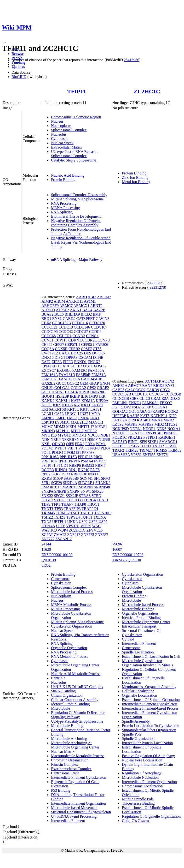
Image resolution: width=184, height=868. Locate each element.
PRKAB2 (135, 437)
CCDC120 (97, 323)
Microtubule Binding (67, 726)
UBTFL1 (59, 522)
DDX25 (77, 353)
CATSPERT (86, 319)
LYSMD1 (62, 422)
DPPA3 (72, 357)
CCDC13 (66, 327)
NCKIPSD (121, 429)
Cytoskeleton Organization (72, 626)
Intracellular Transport (139, 626)
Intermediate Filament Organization (78, 803)
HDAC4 (71, 392)
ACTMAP (153, 381)
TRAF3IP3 (72, 509)
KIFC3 (67, 405)
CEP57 (59, 344)
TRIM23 (132, 450)
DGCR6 (98, 353)
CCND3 (79, 336)
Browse (17, 54)
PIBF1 (73, 448)
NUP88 (104, 440)
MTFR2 (91, 431)
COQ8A (48, 349)
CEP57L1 (73, 344)
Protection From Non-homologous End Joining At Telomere (81, 231)
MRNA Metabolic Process (71, 605)
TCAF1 (102, 500)
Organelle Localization (140, 695)
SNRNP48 (102, 487)
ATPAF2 (62, 310)
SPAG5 (133, 446)
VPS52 (136, 455)
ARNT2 (96, 306)
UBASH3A (121, 455)
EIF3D (68, 362)
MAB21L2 (79, 422)
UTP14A (48, 526)
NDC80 (93, 435)
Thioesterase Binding (138, 803)
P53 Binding (61, 790)
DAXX (64, 353)
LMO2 (72, 418)
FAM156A (96, 370)
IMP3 (93, 396)
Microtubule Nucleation (140, 777)
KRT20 (97, 405)
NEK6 (56, 440)
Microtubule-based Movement (74, 808)
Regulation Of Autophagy (142, 773)
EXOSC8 (64, 370)
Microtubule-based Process (72, 592)
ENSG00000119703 (128, 555)
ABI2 (92, 297)
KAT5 (76, 401)
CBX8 (46, 323)
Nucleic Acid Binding (68, 175)
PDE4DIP (49, 448)
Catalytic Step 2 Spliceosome (74, 160)
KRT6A (47, 409)
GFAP (94, 383)
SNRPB (60, 491)
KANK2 (48, 401)
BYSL (57, 319)
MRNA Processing (65, 208)
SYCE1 (60, 500)
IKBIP (75, 396)
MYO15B (49, 435)
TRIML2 (63, 513)
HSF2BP (62, 396)
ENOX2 (94, 362)
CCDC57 (81, 332)
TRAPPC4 (90, 509)
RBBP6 (75, 465)
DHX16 (48, 357)
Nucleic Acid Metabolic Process (76, 674)
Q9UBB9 (49, 560)
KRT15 (118, 420)
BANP (147, 386)
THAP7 (67, 504)
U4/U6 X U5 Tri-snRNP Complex (77, 687)
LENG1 (71, 414)
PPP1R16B (68, 457)
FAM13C (80, 370)
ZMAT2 (60, 535)
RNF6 (95, 470)
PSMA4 (87, 461)
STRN (96, 496)
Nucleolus (59, 134)
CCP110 (61, 340)
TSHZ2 (47, 517)
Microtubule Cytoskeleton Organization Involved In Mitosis (147, 663)
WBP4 (63, 530)
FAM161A (50, 375)
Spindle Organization (138, 739)
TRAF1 (171, 446)
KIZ (77, 405)
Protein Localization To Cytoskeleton (151, 726)
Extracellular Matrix (67, 147)
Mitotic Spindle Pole (138, 799)
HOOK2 (171, 411)
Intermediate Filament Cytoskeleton (79, 777)
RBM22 (88, 465)
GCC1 (61, 383)
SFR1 (46, 483)
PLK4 (105, 448)
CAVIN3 (103, 319)
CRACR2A (160, 398)
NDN (46, 440)
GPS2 (91, 388)
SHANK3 (103, 483)
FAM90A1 (50, 379)
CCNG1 (92, 336)
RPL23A (48, 474)
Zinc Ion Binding (135, 177)
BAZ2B (99, 310)
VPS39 (86, 526)
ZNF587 (102, 535)
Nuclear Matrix (63, 751)
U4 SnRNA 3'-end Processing (74, 816)
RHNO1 (61, 470)
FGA (76, 379)
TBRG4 (90, 500)
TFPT (56, 504)
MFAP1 (101, 427)
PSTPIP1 (49, 465)
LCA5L (58, 414)
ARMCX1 (81, 306)
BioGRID (19, 77)
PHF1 (62, 448)
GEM (84, 383)
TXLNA (100, 517)
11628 (46, 549)
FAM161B (67, 375)
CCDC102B (62, 323)
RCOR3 (48, 470)
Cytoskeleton (61, 583)
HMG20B (98, 392)
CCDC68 (49, 336)
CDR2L (91, 340)
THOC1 (93, 504)
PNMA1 (170, 433)
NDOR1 (149, 429)
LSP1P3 (48, 422)
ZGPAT (47, 535)
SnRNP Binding (63, 691)
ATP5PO (48, 310)
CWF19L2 (50, 353)
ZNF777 (48, 539)
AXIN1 (75, 310)
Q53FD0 (134, 560)
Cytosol (128, 639)
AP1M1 (90, 301)
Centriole (58, 678)
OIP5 (70, 444)
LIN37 (83, 414)
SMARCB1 (50, 487)
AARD (81, 297)
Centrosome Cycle (65, 773)
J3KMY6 (120, 560)
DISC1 (60, 357)
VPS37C (73, 526)
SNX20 (98, 491)
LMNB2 (48, 418)
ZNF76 (162, 455)
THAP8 (80, 504)
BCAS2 (47, 314)
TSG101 (87, 513)
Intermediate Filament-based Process (150, 708)
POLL (46, 452)
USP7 (103, 522)
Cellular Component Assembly (75, 700)
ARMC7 (66, 306)
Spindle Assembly (136, 721)
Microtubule (60, 708)
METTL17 (86, 427)
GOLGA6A (138, 411)
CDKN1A (76, 340)
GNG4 (105, 383)
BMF (97, 314)
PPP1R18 (85, 457)
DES (87, 353)
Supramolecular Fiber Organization (149, 730)
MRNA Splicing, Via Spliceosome (77, 199)
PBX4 (90, 444)
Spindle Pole (132, 734)
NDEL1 (136, 429)
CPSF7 (86, 349)
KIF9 (57, 405)
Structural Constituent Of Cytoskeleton (81, 812)
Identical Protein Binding (70, 704)
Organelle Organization (69, 648)
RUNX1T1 (92, 474)
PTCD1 (62, 465)
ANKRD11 (74, 301)
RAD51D (120, 442)
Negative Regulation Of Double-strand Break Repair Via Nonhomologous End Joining (81, 242)
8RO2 (46, 565)
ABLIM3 (104, 297)
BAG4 (87, 310)
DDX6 (175, 398)
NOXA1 (174, 429)
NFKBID (69, 440)
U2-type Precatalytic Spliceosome (77, 721)
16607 (117, 549)
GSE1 (46, 392)
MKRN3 (48, 431)
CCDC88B (121, 398)
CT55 (97, 349)
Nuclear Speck (62, 143)
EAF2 (46, 362)
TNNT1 (48, 509)
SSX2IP (72, 496)
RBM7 (100, 465)
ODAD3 (58, 444)
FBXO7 (166, 403)
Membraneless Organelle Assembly (149, 687)
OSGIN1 (132, 433)
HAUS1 (58, 392)
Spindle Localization (138, 652)
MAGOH (96, 422)
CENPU (104, 340)
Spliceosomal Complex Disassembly (79, 195)
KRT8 (85, 409)
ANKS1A (120, 386)
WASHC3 (49, 530)
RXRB (47, 478)
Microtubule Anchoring (69, 739)
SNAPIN (86, 487)
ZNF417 (74, 535)
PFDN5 (146, 433)
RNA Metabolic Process (70, 656)
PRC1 (98, 457)
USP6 (93, 522)
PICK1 (84, 448)
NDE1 (105, 435)
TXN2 (46, 522)
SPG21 (59, 496)
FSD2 (136, 407)
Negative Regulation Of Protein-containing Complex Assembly (76, 223)
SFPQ (105, 478)
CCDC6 (95, 332)
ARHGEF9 (50, 306)
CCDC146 (82, 327)
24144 (46, 544)
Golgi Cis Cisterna (136, 821)
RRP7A (77, 474)
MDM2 (59, 427)
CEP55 (47, 344)
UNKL (72, 522)
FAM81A (98, 375)
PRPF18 (48, 461)
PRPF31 (61, 461)
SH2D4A (70, 483)
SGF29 (56, 483)
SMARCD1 (168, 442)
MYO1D (65, 435)
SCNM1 (86, 478)
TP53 (59, 509)
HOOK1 (48, 396)
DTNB (98, 357)
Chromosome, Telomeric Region (76, 117)
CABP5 (118, 390)
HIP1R (84, 392)
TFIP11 (76, 91)
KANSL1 (63, 401)
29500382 (155, 283)
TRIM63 (175, 450)
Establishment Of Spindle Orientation (151, 700)
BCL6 (59, 314)
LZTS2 (118, 424)
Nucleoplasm (61, 126)
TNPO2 (158, 446)
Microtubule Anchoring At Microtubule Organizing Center (75, 745)
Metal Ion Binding (136, 182)
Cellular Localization (138, 691)
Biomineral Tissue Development (76, 216)
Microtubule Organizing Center (146, 622)
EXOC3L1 (69, 366)
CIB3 (134, 398)
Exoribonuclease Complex (71, 769)
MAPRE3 (146, 424)
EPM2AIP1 (50, 366)
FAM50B (83, 375)
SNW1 (86, 491)
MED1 (71, 427)
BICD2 (86, 314)
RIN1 (73, 470)
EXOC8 (84, 366)
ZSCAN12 (63, 539)
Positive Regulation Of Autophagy (148, 756)
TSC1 (75, 513)
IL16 (84, 396)
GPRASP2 (156, 411)
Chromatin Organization (70, 760)
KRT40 (142, 420)
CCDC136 (140, 394)
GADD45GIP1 (92, 379)
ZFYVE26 (95, 530)
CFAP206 (101, 344)
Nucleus (57, 121)
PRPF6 (74, 461)
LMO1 (61, 418)
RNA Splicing (62, 212)
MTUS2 (171, 424)
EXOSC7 (49, 370)
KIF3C (47, 405)
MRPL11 (63, 431)
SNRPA (47, 491)
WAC (97, 526)
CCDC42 (66, 332)
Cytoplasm (59, 139)
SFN (143, 442)
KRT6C (73, 409)
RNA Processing (64, 203)
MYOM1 (80, 435)
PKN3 (95, 448)
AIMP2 (47, 301)
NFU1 (81, 440)
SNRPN (74, 491)
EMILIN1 (120, 403)
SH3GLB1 (86, 483)
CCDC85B (173, 394)
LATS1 (96, 409)
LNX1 (95, 418)
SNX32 (47, 496)
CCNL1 (48, 340)
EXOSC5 (98, 366)
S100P (58, 478)
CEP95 (87, 344)
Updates (18, 67)
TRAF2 (118, 450)
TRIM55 (160, 450)
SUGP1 (47, 500)
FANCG (65, 379)
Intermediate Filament (68, 821)
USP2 (83, 522)
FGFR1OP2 (121, 407)
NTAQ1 (118, 433)
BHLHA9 (72, 314)
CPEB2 (74, 349)
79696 (117, 544)
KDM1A (88, 401)
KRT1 (86, 405)
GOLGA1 (62, 388)
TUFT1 (86, 517)
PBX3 (80, 444)
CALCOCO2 (135, 390)
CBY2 (165, 390)
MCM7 (47, 427)
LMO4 (83, 418)
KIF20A (102, 401)
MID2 (159, 424)
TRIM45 (48, 513)
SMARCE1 (69, 487)
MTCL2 (77, 431)
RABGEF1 (167, 437)
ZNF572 (88, 535)
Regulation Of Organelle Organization (151, 816)
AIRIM (59, 301)
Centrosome (60, 579)
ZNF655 (149, 455)
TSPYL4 (73, 517)
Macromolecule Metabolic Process (78, 756)
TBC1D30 (75, 500)
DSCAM (85, 357)
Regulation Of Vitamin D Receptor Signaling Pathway (78, 715)
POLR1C (59, 452)
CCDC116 (80, 323)
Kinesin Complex (64, 764)
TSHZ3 (60, 517)
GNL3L (47, 388)
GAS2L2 (48, 383)
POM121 (74, 452)
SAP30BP (71, 478)
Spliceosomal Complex (69, 130)
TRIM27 (146, 450)
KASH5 (133, 416)
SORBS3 (119, 446)
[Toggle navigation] (4, 42)
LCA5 (46, 414)
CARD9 (69, 319)
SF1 (97, 478)
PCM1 (101, 444)
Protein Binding (63, 180)
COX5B (61, 349)
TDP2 (46, 504)
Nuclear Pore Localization (142, 760)
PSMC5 (100, 461)
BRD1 (46, 319)
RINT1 (133, 442)
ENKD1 (80, 362)
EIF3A (57, 362)
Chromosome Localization (142, 786)
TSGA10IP (103, 513)
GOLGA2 (78, 388)
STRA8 (85, 496)
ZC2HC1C (147, 91)
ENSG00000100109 (57, 555)
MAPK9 (131, 424)
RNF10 (83, 470)
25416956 (132, 60)
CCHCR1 (64, 336)
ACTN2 (168, 381)
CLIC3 (145, 398)
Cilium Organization (67, 695)
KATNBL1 (159, 416)
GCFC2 (73, 383)
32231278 (157, 287)
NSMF (92, 440)
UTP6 (61, 526)
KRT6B (60, 409)
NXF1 (46, 444)
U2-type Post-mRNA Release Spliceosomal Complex (74, 154)
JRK (102, 396)
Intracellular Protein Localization (147, 743)
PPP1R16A (50, 457)
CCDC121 (50, 327)
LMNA (94, 414)
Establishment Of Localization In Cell (151, 656)
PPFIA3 (88, 452)
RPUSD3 (63, 474)
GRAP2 (103, 388)
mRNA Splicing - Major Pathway (77, 260)
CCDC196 (50, 332)
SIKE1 (153, 442)
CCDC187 (99, 327)
